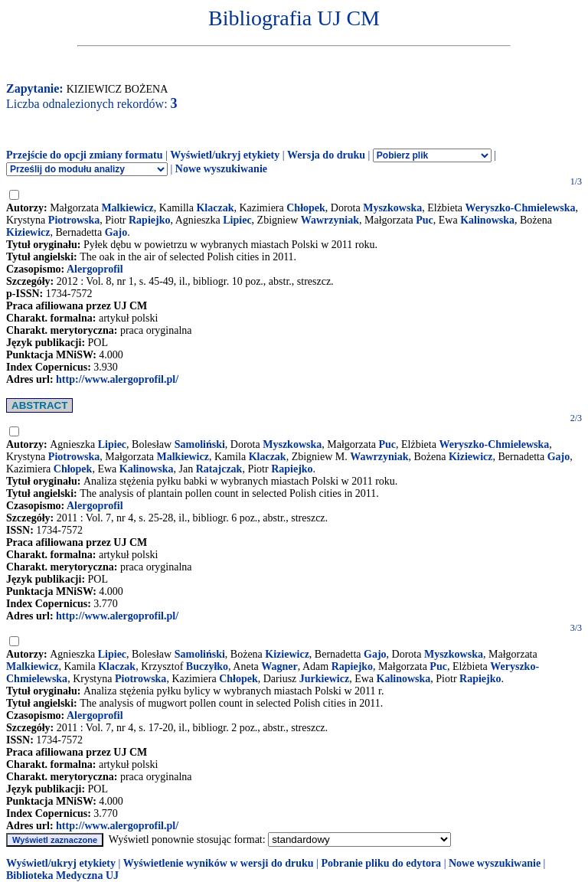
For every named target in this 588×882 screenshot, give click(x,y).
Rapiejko (149, 220)
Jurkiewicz (324, 679)
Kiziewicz (28, 232)
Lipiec (237, 220)
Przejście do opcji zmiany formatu (85, 155)
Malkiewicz (127, 208)
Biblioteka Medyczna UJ (62, 875)
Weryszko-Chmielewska (521, 208)
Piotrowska (74, 220)
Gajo (116, 232)
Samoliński (200, 444)
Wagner (279, 666)
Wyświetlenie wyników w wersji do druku (219, 863)
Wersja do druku (326, 155)
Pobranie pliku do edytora (381, 863)
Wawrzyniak (330, 220)
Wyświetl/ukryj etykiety (225, 155)
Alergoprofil (95, 269)
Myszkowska (392, 208)
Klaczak (215, 208)
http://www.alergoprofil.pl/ (117, 379)
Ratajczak (219, 469)
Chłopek (306, 208)
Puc (425, 220)
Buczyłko (207, 666)
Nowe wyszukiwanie (221, 169)
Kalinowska (487, 220)
